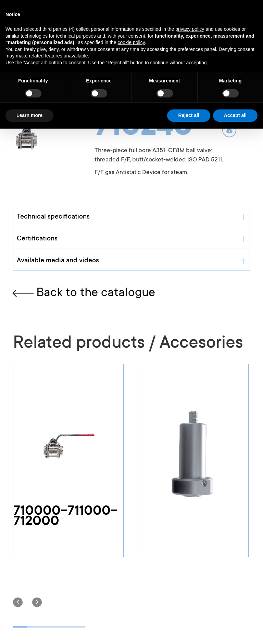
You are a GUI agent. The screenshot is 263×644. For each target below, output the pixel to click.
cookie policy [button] (131, 42)
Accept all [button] (235, 115)
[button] (18, 602)
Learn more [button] (29, 115)
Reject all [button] (189, 115)
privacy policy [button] (190, 29)
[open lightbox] (43, 135)
